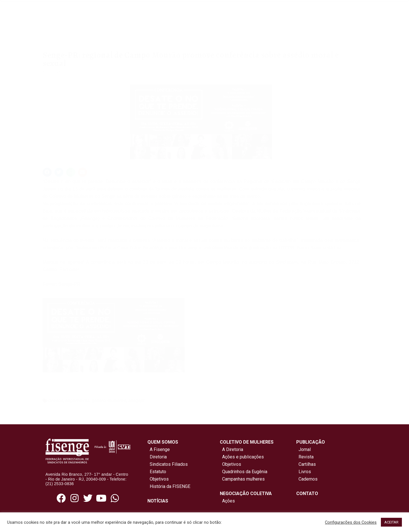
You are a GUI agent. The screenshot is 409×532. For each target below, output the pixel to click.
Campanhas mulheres (242, 479)
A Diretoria (231, 449)
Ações (227, 501)
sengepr (136, 401)
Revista (306, 457)
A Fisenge (159, 449)
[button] (47, 172)
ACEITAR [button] (391, 522)
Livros (305, 472)
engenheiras (78, 401)
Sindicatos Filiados (168, 464)
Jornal (305, 449)
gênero (99, 401)
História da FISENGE (169, 486)
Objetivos (158, 479)
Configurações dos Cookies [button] (351, 522)
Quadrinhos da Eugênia (244, 472)
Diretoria (157, 457)
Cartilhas (307, 464)
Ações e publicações (242, 457)
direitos (56, 401)
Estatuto (157, 472)
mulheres (117, 401)
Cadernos (308, 479)
